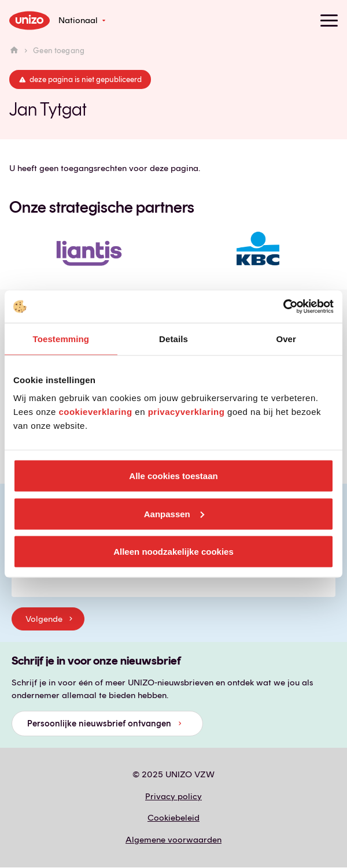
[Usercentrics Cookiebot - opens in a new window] (283, 307)
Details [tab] (173, 338)
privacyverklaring (187, 412)
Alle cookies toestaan (173, 476)
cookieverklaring (95, 412)
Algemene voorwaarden (173, 840)
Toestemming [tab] (61, 338)
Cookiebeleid (173, 818)
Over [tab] (286, 338)
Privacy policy (173, 796)
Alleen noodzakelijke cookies (173, 552)
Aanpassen (174, 513)
